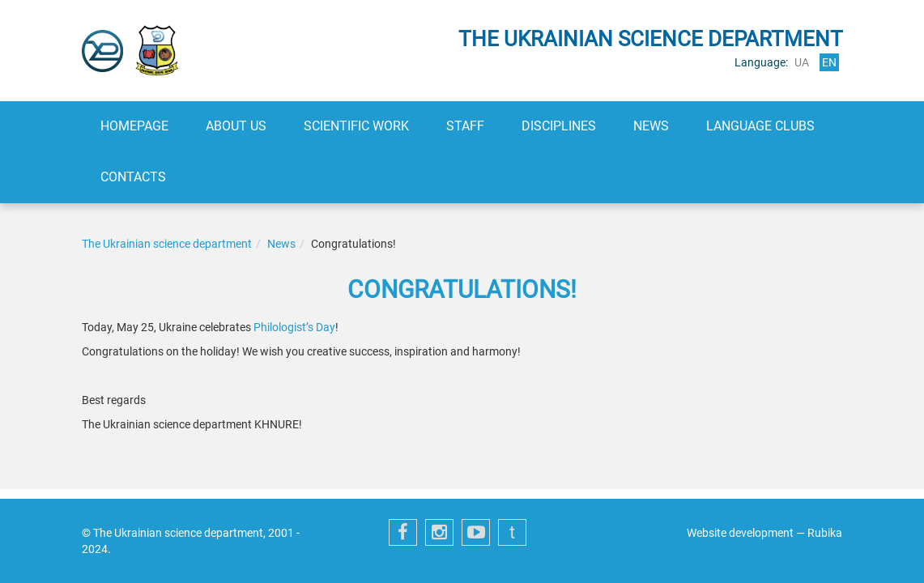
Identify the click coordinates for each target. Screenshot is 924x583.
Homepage (134, 126)
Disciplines (559, 126)
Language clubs (760, 126)
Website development (740, 533)
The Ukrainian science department (167, 244)
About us (236, 126)
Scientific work (356, 126)
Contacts (133, 177)
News (651, 126)
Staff (465, 126)
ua (802, 62)
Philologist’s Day (294, 327)
